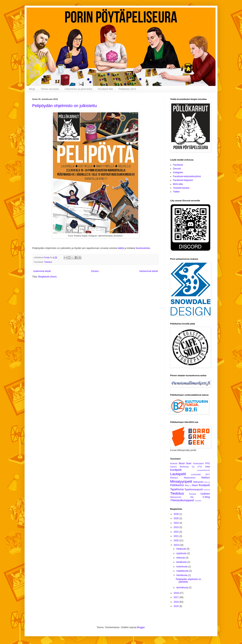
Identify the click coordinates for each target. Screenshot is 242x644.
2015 (177, 606)
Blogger (141, 627)
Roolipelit (204, 485)
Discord (177, 169)
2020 (177, 541)
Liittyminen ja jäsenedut (78, 89)
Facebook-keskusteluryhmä (187, 176)
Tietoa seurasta (50, 89)
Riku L (188, 485)
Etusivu (95, 271)
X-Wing (206, 497)
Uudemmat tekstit (42, 271)
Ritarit (195, 485)
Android (174, 463)
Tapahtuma (177, 489)
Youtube (198, 501)
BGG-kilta (178, 184)
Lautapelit (178, 474)
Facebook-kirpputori (183, 180)
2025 (177, 518)
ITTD (200, 467)
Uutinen (205, 494)
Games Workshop (180, 467)
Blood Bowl (185, 463)
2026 (177, 514)
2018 (177, 593)
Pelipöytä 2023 (127, 89)
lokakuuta (182, 549)
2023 (177, 527)
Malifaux (206, 478)
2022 (177, 532)
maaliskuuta (183, 571)
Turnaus (192, 494)
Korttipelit (176, 470)
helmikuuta (182, 575)
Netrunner (198, 482)
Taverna (207, 490)
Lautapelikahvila (203, 470)
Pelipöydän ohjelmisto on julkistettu (64, 106)
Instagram (178, 172)
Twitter (176, 192)
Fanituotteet (198, 463)
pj (209, 482)
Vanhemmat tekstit (149, 271)
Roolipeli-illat (105, 89)
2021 (177, 536)
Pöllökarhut (177, 485)
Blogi (32, 89)
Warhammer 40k (182, 497)
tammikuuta (183, 588)
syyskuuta (182, 553)
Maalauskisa (190, 478)
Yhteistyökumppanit (182, 500)
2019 (177, 545)
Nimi (206, 482)
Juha (207, 467)
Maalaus (174, 478)
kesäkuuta (182, 562)
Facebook (178, 165)
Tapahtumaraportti (194, 490)
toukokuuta (182, 567)
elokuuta (181, 558)
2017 (177, 597)
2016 (177, 602)
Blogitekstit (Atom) (47, 277)
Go (193, 467)
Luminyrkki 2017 (200, 474)
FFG (208, 463)
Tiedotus (48, 262)
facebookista (143, 248)
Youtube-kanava (181, 188)
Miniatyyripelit (181, 481)
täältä (121, 248)
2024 (177, 523)
